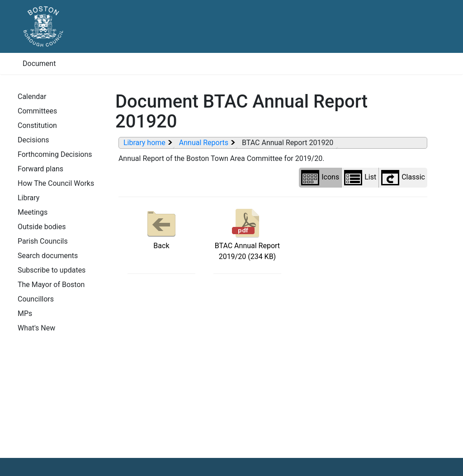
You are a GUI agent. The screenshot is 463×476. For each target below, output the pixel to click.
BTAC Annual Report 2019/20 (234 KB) (247, 233)
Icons (320, 178)
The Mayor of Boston (51, 285)
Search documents (48, 256)
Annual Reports (204, 143)
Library (28, 198)
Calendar (32, 97)
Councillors (36, 299)
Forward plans (40, 169)
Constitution (37, 125)
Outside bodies (42, 227)
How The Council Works (56, 183)
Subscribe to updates (52, 270)
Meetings (33, 212)
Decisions (33, 140)
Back (161, 228)
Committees (37, 111)
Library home (144, 143)
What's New (36, 328)
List (360, 178)
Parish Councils (43, 241)
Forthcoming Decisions (55, 154)
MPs (25, 313)
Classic (403, 178)
